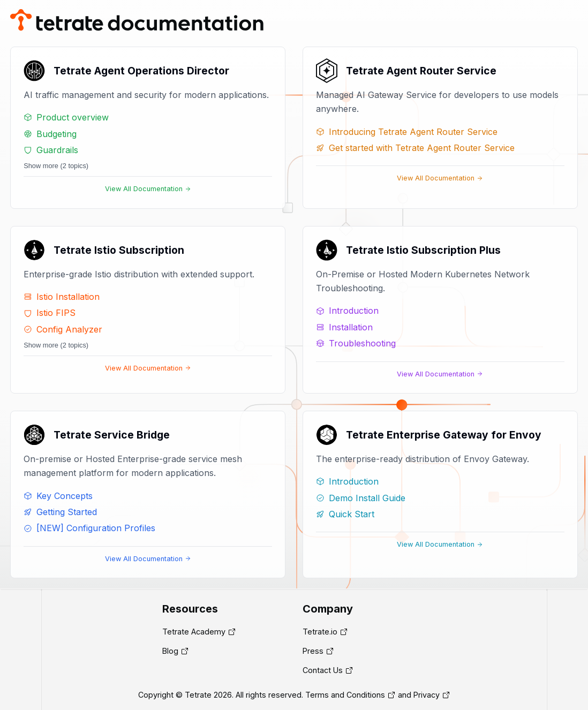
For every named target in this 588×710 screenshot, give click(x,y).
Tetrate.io (320, 632)
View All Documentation (148, 189)
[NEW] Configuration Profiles (89, 528)
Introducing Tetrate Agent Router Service (407, 132)
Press (313, 651)
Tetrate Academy (194, 632)
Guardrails (51, 150)
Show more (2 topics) (56, 166)
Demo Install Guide (361, 498)
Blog (170, 651)
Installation (344, 327)
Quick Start (345, 514)
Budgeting (50, 134)
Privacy (427, 695)
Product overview (66, 117)
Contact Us (323, 670)
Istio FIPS (50, 313)
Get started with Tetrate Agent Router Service (415, 148)
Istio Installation (62, 297)
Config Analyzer (63, 329)
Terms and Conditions (345, 695)
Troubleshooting (356, 343)
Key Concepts (58, 496)
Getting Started (60, 512)
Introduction (347, 311)
